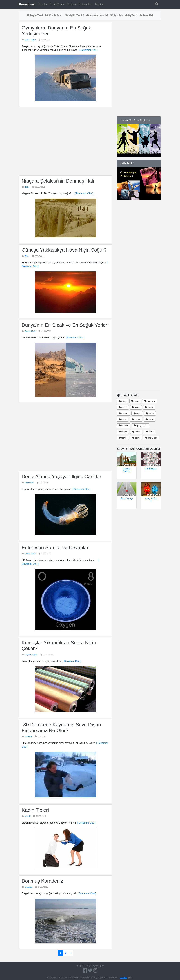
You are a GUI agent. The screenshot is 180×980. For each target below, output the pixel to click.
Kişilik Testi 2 (74, 15)
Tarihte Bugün (57, 4)
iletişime (124, 978)
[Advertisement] (66, 141)
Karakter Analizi (97, 15)
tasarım (123, 414)
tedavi (136, 432)
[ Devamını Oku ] (87, 50)
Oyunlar (43, 4)
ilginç (122, 401)
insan (135, 401)
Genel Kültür (30, 40)
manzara (150, 401)
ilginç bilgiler (141, 426)
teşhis (123, 438)
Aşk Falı (116, 15)
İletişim (99, 4)
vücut (150, 420)
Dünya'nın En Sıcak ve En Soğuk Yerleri (65, 325)
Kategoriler (85, 4)
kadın (122, 420)
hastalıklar (151, 438)
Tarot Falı (147, 15)
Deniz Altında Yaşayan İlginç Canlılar (61, 477)
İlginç (27, 187)
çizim (149, 432)
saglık (123, 407)
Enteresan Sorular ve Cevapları (56, 547)
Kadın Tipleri (35, 810)
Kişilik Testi (54, 15)
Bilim (27, 256)
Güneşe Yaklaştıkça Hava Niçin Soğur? (64, 250)
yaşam (136, 420)
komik (149, 407)
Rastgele (72, 4)
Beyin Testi (35, 15)
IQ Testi (131, 15)
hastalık (123, 426)
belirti (136, 438)
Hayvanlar (29, 483)
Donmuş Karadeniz (42, 881)
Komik (28, 816)
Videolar (28, 736)
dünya (123, 432)
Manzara (29, 887)
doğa (137, 414)
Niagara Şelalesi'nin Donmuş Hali (58, 181)
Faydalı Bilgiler (31, 655)
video (136, 407)
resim (150, 414)
